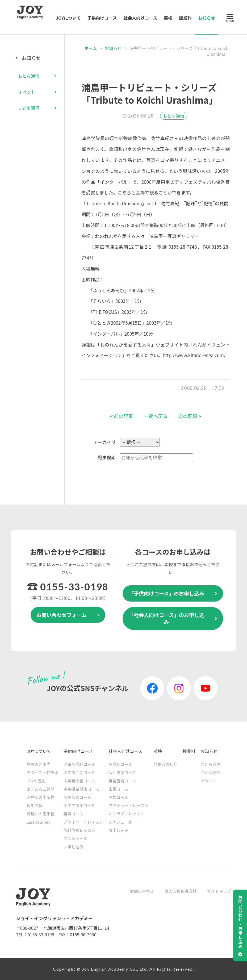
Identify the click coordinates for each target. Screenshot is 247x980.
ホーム (91, 48)
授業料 (185, 18)
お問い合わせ (142, 891)
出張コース (118, 789)
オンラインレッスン (126, 814)
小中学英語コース (79, 805)
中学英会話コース (79, 781)
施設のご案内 (39, 764)
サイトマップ (219, 891)
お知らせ (207, 18)
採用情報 (35, 805)
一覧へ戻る (156, 416)
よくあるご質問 (41, 789)
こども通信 (29, 108)
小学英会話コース (79, 772)
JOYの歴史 (36, 781)
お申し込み (74, 847)
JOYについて (68, 18)
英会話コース (120, 764)
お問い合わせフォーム (62, 615)
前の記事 (122, 416)
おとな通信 (174, 116)
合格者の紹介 (165, 764)
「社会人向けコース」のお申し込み (166, 618)
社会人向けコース (140, 18)
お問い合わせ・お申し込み (240, 922)
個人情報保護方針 (181, 891)
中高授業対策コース (81, 789)
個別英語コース (122, 772)
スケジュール (75, 838)
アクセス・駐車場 (42, 772)
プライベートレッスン (83, 822)
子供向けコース (102, 18)
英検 (168, 18)
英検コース (73, 814)
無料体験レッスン (79, 830)
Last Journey (39, 822)
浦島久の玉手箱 (41, 814)
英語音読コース (77, 797)
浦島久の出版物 (41, 797)
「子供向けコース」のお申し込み (166, 593)
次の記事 (190, 416)
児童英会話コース (79, 764)
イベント (27, 92)
